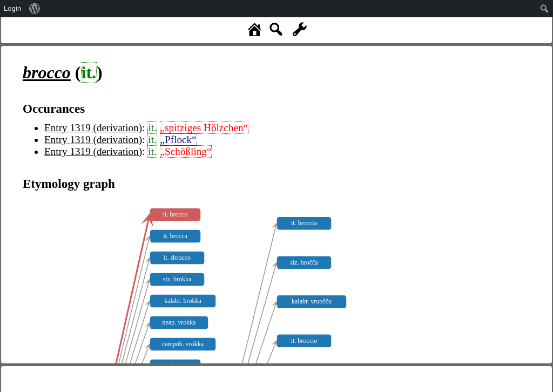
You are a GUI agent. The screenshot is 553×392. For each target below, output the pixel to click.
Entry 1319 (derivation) (93, 128)
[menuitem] (35, 9)
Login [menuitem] (12, 8)
